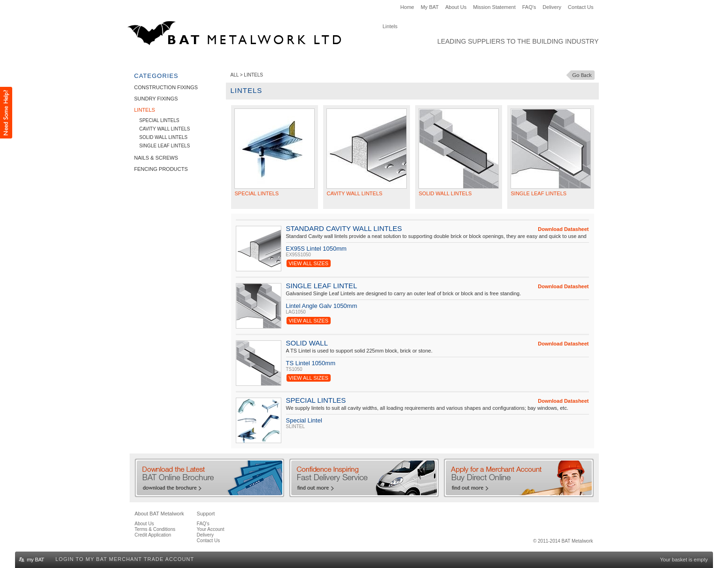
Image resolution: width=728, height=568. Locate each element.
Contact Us (581, 7)
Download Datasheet (563, 229)
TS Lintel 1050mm (311, 363)
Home (407, 7)
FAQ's (529, 7)
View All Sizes (309, 263)
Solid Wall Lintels (164, 137)
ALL (235, 75)
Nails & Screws (328, 59)
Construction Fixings (169, 59)
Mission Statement (494, 7)
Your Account (211, 529)
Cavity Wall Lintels (165, 129)
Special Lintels (159, 120)
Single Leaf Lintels (165, 146)
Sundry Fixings (238, 59)
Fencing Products (391, 59)
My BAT (430, 7)
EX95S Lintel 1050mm (316, 249)
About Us (456, 7)
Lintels (283, 59)
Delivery (552, 7)
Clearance (447, 59)
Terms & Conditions (155, 529)
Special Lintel (304, 420)
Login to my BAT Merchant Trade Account (125, 559)
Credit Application (153, 535)
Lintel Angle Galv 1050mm (322, 306)
